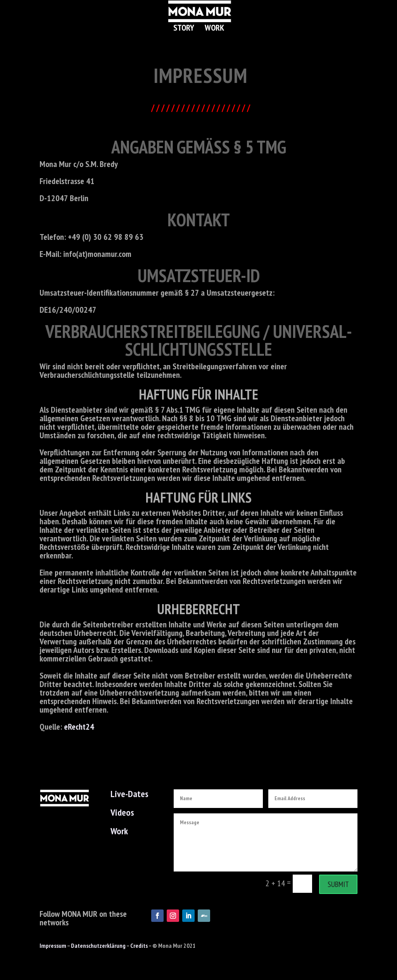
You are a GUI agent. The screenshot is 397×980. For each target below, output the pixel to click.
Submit (338, 884)
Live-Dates (129, 794)
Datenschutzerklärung (98, 946)
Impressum (53, 946)
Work (214, 29)
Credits (139, 946)
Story (184, 29)
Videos (122, 812)
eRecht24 (79, 727)
